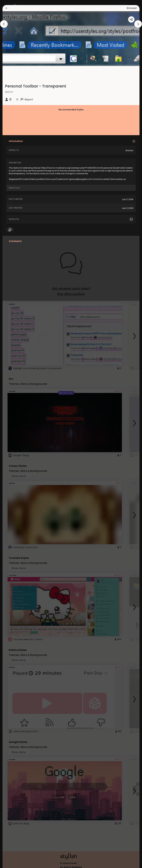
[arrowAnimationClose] (4, 24)
